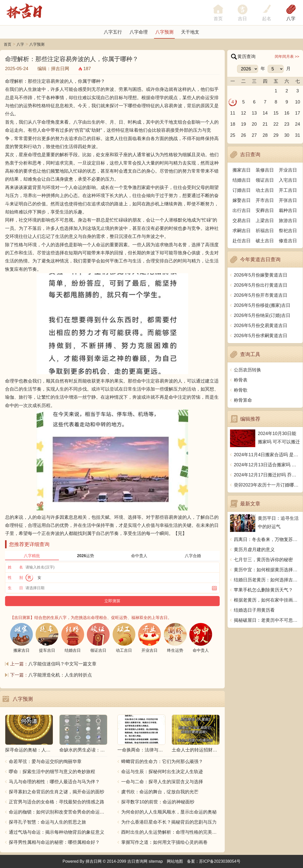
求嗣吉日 (242, 231)
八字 (291, 19)
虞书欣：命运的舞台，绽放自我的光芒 (160, 792)
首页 (8, 44)
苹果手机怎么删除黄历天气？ (263, 590)
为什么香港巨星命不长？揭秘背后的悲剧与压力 (169, 822)
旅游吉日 (288, 221)
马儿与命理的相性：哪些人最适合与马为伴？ (54, 782)
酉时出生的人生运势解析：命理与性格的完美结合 (170, 832)
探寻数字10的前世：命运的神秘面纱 (158, 802)
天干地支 (190, 32)
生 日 (15, 588)
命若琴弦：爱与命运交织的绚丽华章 (45, 762)
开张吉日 (288, 200)
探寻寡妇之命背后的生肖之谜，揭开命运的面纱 (57, 792)
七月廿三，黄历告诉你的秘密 (263, 560)
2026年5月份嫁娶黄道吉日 (261, 275)
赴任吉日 (242, 241)
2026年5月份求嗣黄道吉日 (261, 336)
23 (287, 124)
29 (276, 135)
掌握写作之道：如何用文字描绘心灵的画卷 (164, 842)
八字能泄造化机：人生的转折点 (60, 675)
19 (243, 124)
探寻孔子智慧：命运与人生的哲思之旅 (47, 822)
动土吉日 (265, 190)
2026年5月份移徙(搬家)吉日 (262, 305)
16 (287, 113)
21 (265, 124)
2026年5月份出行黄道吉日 (261, 285)
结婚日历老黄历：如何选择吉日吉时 (267, 580)
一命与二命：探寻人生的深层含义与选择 (162, 782)
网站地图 (175, 861)
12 (243, 113)
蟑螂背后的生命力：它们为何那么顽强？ (162, 762)
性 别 (15, 577)
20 (254, 124)
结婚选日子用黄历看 (254, 610)
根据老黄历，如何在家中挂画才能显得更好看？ (267, 600)
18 (233, 124)
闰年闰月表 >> (287, 56)
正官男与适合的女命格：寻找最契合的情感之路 (57, 802)
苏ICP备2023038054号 (220, 861)
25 (233, 135)
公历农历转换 (247, 370)
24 (298, 124)
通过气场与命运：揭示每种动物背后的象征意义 (57, 832)
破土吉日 (265, 241)
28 (265, 135)
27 (254, 135)
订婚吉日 (242, 190)
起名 (267, 19)
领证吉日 (265, 180)
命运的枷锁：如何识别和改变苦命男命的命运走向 (58, 812)
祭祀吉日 (288, 231)
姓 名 (15, 567)
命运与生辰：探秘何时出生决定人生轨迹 (162, 772)
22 (276, 124)
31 (298, 135)
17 (298, 113)
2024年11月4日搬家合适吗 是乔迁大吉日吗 (267, 455)
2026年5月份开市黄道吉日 (261, 295)
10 (298, 102)
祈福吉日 (265, 231)
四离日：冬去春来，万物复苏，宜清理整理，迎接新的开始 (267, 539)
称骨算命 (243, 400)
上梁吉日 (265, 221)
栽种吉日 (288, 210)
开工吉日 (288, 190)
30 (287, 135)
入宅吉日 (288, 180)
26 (243, 135)
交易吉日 (242, 221)
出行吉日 (242, 210)
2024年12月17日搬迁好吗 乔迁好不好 (267, 475)
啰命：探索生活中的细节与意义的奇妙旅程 (52, 772)
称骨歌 (241, 390)
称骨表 (241, 380)
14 (265, 113)
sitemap (156, 861)
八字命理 (139, 32)
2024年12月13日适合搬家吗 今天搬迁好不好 (267, 465)
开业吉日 (288, 170)
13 (254, 113)
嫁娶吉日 (242, 200)
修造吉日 (288, 241)
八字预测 (164, 32)
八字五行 (113, 32)
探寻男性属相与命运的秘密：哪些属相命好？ (54, 842)
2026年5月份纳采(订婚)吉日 (262, 315)
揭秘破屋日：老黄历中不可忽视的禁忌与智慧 (267, 620)
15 (276, 113)
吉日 (242, 19)
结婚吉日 (242, 180)
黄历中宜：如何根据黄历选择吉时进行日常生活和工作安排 (267, 570)
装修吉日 (265, 170)
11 (233, 113)
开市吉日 (265, 200)
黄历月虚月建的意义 (254, 550)
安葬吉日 (265, 210)
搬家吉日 (242, 170)
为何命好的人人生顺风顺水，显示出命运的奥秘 (169, 812)
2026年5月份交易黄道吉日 (261, 325)
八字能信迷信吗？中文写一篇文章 (62, 664)
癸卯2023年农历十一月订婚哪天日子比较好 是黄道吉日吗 (267, 485)
